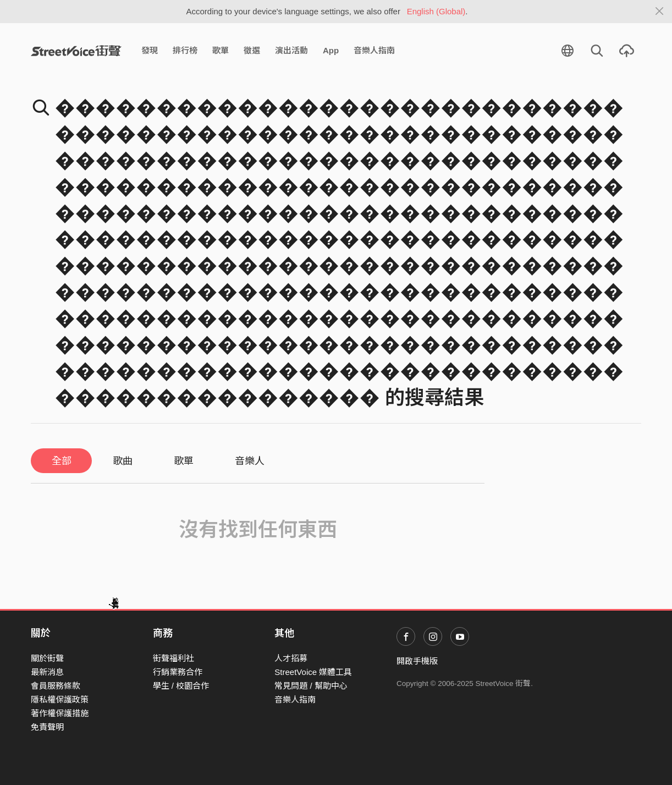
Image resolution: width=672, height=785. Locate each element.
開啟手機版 (417, 661)
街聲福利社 (173, 658)
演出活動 (291, 50)
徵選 (252, 50)
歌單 (221, 50)
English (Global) (436, 11)
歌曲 (123, 461)
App (331, 50)
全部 (62, 461)
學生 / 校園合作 (181, 686)
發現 (150, 50)
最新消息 (47, 672)
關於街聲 (47, 658)
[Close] (660, 12)
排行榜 (185, 50)
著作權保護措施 (60, 713)
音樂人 (250, 461)
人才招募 (291, 658)
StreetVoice (76, 51)
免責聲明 (47, 727)
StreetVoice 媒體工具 (313, 672)
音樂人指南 (374, 50)
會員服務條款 (56, 686)
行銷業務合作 (178, 672)
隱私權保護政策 (60, 699)
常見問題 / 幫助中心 (311, 686)
